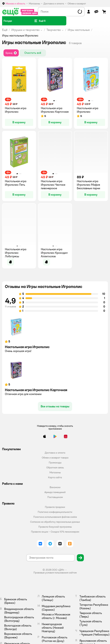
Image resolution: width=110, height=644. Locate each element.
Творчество (54, 30)
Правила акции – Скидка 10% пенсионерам (55, 532)
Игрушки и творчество (26, 30)
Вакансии (55, 487)
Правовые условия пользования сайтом (55, 573)
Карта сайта (55, 477)
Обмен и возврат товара (55, 458)
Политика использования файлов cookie (55, 517)
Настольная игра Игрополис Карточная (36, 390)
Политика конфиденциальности (55, 512)
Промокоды (55, 463)
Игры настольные (79, 30)
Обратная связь (55, 467)
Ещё (5, 30)
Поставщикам (55, 497)
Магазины (55, 472)
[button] (40, 21)
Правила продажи (55, 507)
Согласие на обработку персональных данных (55, 522)
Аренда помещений (55, 492)
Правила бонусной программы (55, 527)
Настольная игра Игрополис (27, 347)
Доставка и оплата (55, 453)
